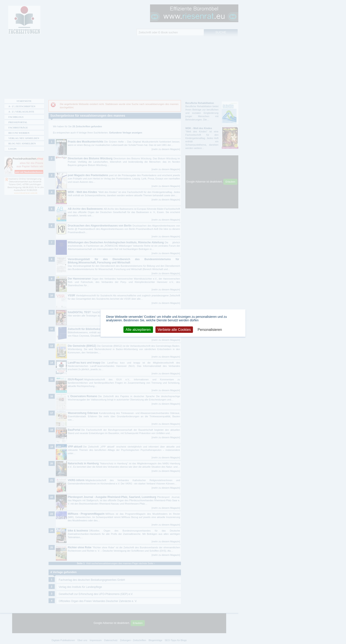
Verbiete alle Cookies (174, 330)
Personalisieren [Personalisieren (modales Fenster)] (210, 330)
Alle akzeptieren (138, 330)
